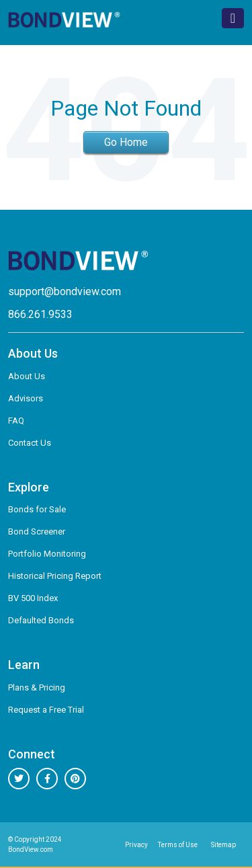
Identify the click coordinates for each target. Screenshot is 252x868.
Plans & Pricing (37, 687)
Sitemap (223, 845)
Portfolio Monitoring (47, 554)
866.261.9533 (40, 314)
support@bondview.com (65, 291)
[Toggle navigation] (233, 18)
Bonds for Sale (37, 509)
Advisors (26, 398)
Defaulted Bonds (41, 620)
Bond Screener (37, 531)
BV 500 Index (33, 598)
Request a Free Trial (46, 710)
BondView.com (31, 850)
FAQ (16, 421)
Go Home (126, 142)
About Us (27, 376)
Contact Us (30, 443)
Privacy (136, 845)
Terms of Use (178, 845)
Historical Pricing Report (55, 576)
